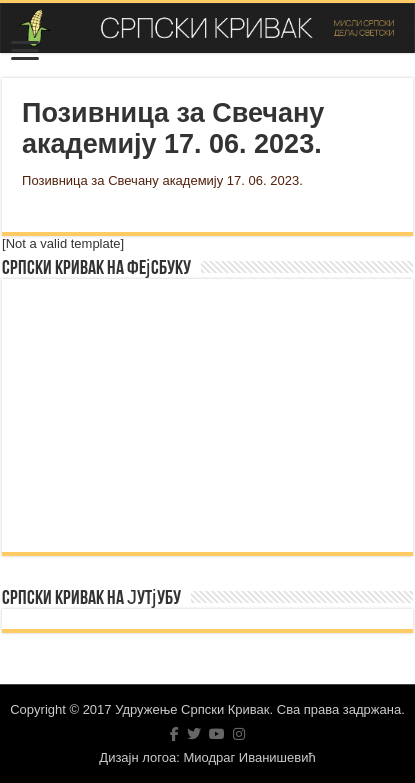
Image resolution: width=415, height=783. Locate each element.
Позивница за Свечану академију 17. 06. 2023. (162, 180)
